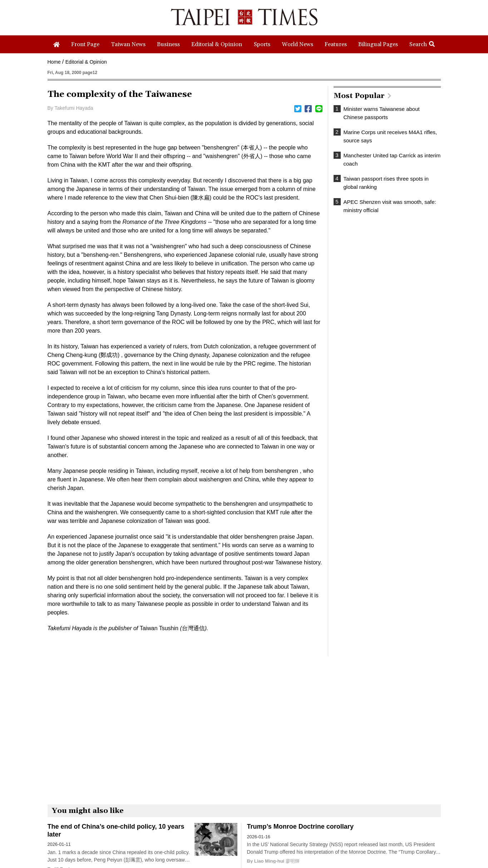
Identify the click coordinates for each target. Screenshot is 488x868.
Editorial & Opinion (86, 62)
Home (54, 62)
